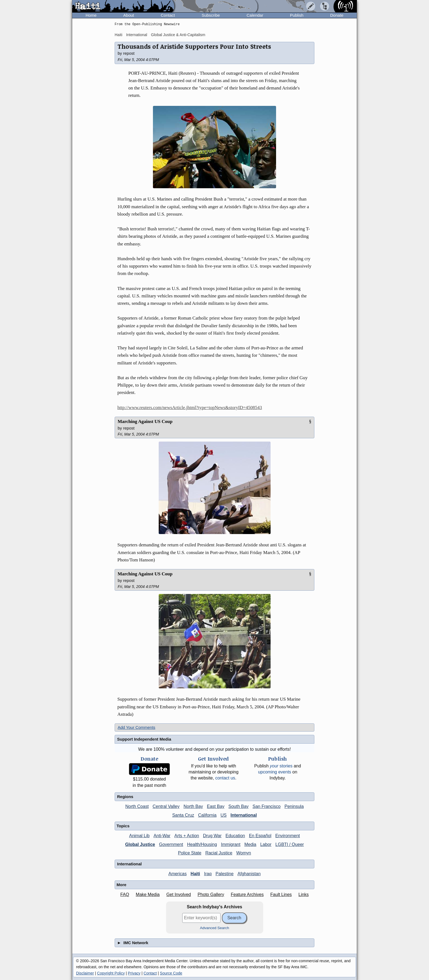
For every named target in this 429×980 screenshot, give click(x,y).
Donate (337, 15)
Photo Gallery (211, 895)
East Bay (216, 806)
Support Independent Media (144, 739)
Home (91, 15)
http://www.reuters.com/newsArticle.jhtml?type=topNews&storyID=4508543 (190, 408)
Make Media (148, 895)
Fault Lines (281, 895)
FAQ (125, 895)
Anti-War (162, 836)
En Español (260, 836)
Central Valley (166, 806)
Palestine (225, 874)
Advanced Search (215, 928)
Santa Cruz (183, 815)
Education (235, 836)
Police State (190, 853)
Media (250, 844)
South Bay (239, 806)
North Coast (137, 806)
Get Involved (179, 895)
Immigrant (231, 844)
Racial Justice (219, 853)
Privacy (134, 973)
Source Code (171, 973)
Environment (288, 836)
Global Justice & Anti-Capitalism (178, 35)
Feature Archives (247, 895)
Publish (297, 15)
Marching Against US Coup (145, 421)
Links (304, 895)
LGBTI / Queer (290, 844)
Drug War (212, 836)
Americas (177, 874)
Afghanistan (249, 874)
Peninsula (294, 806)
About (129, 15)
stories (281, 766)
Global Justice (140, 844)
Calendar (255, 15)
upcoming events (275, 772)
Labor (266, 844)
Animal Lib (139, 836)
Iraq (208, 874)
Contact (168, 15)
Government (171, 844)
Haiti (118, 35)
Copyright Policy (111, 973)
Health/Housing (202, 844)
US (224, 815)
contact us (225, 778)
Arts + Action (187, 836)
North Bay (193, 806)
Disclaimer (85, 973)
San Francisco (266, 806)
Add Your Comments (137, 727)
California (207, 815)
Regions (125, 797)
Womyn (244, 853)
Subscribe (211, 15)
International (137, 35)
